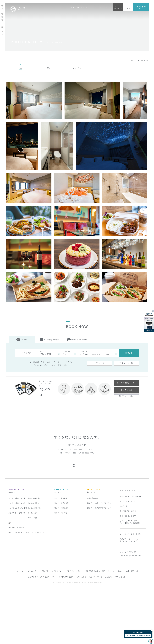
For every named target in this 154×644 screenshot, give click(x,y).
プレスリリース (34, 628)
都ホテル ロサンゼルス (16, 585)
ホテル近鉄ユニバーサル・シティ (131, 554)
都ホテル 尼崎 (33, 570)
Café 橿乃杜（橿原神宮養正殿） (131, 613)
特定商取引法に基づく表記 (95, 628)
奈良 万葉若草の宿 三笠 (128, 568)
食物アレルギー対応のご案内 (39, 634)
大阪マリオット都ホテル (17, 570)
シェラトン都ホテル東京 (17, 555)
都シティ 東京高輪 (61, 555)
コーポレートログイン (64, 362)
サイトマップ (20, 628)
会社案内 (108, 634)
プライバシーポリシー (74, 628)
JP (108, 7)
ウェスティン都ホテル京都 (18, 565)
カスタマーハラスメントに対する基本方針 (123, 628)
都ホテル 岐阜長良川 (35, 555)
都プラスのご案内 (127, 396)
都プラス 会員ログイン (127, 383)
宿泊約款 (46, 628)
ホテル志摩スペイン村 (127, 558)
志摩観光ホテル (92, 555)
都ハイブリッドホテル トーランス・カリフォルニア (26, 590)
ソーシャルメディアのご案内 (63, 634)
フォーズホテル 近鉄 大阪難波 (130, 591)
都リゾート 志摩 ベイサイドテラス (99, 560)
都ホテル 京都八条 (34, 565)
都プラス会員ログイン (118, 7)
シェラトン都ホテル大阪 (17, 560)
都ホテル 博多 (33, 575)
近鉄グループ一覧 (96, 634)
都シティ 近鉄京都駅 (61, 560)
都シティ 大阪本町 (61, 570)
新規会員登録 (127, 390)
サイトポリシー (57, 628)
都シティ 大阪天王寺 (61, 565)
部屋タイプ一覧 (126, 363)
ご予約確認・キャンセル (40, 362)
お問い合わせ (81, 634)
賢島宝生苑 (124, 563)
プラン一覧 (100, 363)
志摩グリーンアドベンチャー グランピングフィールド (130, 597)
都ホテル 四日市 (33, 560)
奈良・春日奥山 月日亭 (128, 573)
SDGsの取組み (120, 634)
